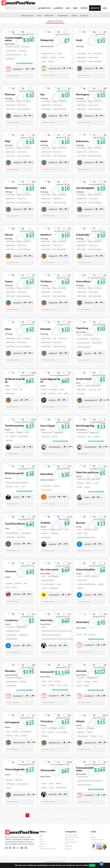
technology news (83, 343)
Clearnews (10, 571)
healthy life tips (12, 682)
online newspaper (84, 347)
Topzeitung (82, 328)
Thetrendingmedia (15, 769)
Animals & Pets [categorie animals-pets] (70, 840)
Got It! (92, 865)
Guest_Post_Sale (55, 68)
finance (62, 57)
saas (60, 393)
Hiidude (80, 721)
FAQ (41, 837)
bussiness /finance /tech (86, 537)
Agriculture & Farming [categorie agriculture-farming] (72, 837)
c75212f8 (17, 544)
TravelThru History (15, 524)
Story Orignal (48, 426)
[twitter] (14, 848)
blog (86, 533)
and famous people (84, 785)
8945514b (53, 646)
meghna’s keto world (13, 678)
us (7, 436)
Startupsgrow (12, 722)
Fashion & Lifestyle (47, 46)
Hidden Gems (49, 16)
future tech (93, 57)
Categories (84, 16)
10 (67, 815)
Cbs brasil (81, 671)
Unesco (9, 281)
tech (90, 53)
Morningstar (83, 94)
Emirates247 (47, 672)
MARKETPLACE (44, 8)
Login (105, 8)
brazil (51, 788)
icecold (16, 400)
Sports (78, 383)
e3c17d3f (52, 497)
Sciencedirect (83, 281)
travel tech (46, 437)
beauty (44, 529)
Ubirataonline (48, 770)
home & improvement (14, 55)
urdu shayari (10, 627)
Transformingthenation (14, 39)
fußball (80, 386)
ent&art (101, 584)
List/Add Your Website (98, 840)
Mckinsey (10, 94)
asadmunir (17, 447)
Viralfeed (45, 523)
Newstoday (47, 620)
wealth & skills (11, 686)
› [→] (86, 815)
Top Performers (63, 16)
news (43, 61)
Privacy (42, 840)
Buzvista (81, 523)
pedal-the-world (83, 479)
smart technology (95, 61)
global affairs (97, 343)
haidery (87, 497)
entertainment (11, 51)
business (23, 51)
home (51, 784)
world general (61, 788)
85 (82, 815)
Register (95, 8)
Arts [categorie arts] (66, 844)
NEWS (75, 8)
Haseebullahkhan (55, 447)
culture (66, 685)
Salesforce (46, 235)
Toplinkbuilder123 (91, 400)
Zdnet (8, 329)
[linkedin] (6, 848)
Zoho (43, 188)
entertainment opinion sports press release (57, 639)
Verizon (9, 235)
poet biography (12, 639)
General (43, 386)
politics (44, 588)
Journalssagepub (85, 188)
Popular (74, 16)
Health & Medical (11, 675)
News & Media (10, 44)
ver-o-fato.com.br (48, 584)
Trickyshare (47, 721)
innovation (98, 53)
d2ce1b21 (88, 354)
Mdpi (8, 141)
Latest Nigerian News (50, 380)
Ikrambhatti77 (18, 69)
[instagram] (18, 848)
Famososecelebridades (85, 769)
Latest (39, 16)
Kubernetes (82, 141)
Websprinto (47, 40)
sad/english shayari (13, 631)
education (81, 732)
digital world (82, 57)
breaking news (82, 339)
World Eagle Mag (85, 426)
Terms (41, 842)
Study (79, 40)
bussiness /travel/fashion (86, 584)
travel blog (21, 537)
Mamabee (10, 671)
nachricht (81, 394)
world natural (46, 486)
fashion (87, 487)
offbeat (80, 588)
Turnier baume (84, 379)
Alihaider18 (89, 68)
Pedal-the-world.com (87, 472)
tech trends (81, 61)
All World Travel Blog (15, 380)
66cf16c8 (88, 544)
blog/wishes (24, 635)
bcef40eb (52, 400)
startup (15, 732)
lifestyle (45, 57)
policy (79, 686)
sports (44, 389)
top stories (81, 437)
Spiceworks (11, 188)
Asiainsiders (82, 622)
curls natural (46, 490)
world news (54, 588)
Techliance (46, 281)
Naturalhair (47, 474)
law (25, 55)
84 (77, 815)
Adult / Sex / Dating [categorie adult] (71, 835)
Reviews (42, 847)
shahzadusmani (54, 595)
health (44, 393)
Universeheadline (85, 570)
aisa (85, 635)
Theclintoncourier (14, 426)
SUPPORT (84, 8)
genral (44, 627)
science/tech (82, 580)
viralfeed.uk (46, 537)
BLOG (68, 8)
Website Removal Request (47, 849)
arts (59, 685)
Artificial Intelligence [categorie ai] (71, 842)
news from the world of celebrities (90, 781)
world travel (10, 537)
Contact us (43, 844)
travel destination (12, 533)
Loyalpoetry (11, 620)
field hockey (81, 390)
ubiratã (58, 784)
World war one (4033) (55, 21)
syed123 (16, 497)
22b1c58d (17, 594)
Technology (80, 46)
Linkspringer (83, 235)
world (59, 53)
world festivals (11, 635)
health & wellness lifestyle (51, 635)
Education (8, 478)
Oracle (44, 141)
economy (80, 678)
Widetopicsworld (14, 473)
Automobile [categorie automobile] (69, 847)
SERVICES (58, 8)
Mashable (46, 329)
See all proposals (13, 76)
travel (8, 389)
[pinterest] (26, 848)
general (51, 61)
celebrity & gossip (12, 47)
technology (10, 59)
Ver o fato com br (49, 570)
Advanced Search (27, 16)
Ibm (42, 94)
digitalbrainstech (19, 743)
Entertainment (81, 430)
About (41, 835)
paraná (44, 788)
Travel (7, 386)
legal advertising (48, 580)
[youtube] (22, 848)
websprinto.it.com (48, 53)
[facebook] (10, 848)
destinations (11, 393)
